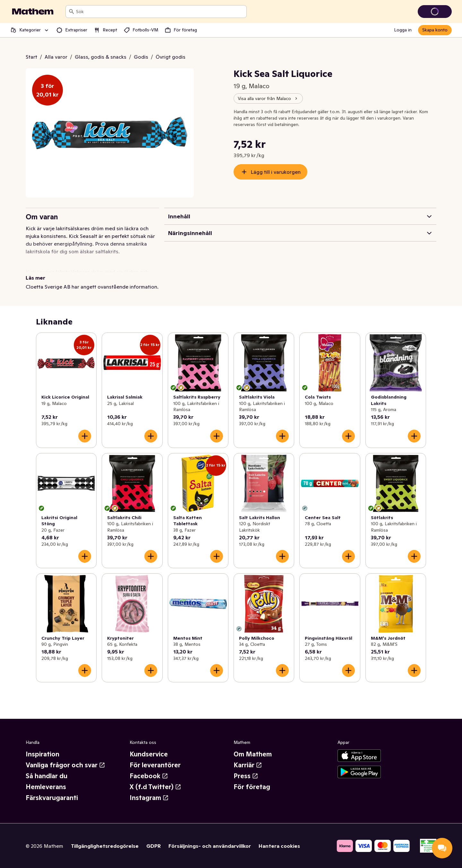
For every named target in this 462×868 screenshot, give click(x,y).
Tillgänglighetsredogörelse (105, 846)
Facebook (149, 776)
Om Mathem (253, 754)
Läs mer (35, 278)
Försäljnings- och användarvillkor (210, 846)
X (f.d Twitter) (155, 787)
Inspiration (43, 754)
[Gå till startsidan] (33, 12)
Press (246, 776)
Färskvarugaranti (52, 798)
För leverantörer (155, 765)
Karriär (248, 765)
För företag (252, 787)
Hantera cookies (279, 846)
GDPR (154, 846)
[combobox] (160, 12)
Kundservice (149, 754)
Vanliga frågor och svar (65, 765)
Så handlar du (47, 776)
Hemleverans (46, 787)
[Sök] (72, 12)
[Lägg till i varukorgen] (85, 436)
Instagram (149, 798)
